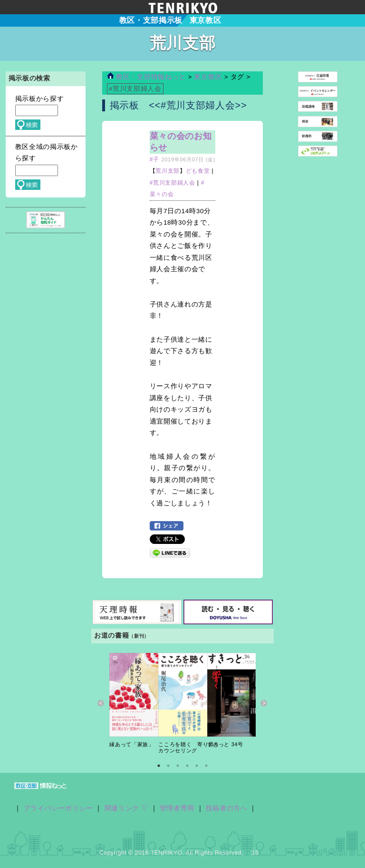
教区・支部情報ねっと (146, 77)
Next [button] (264, 704)
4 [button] (187, 766)
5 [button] (197, 766)
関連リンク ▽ (127, 808)
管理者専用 (177, 808)
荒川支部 (168, 171)
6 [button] (206, 766)
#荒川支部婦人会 (173, 183)
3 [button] (178, 766)
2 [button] (168, 766)
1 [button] (159, 766)
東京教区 (209, 77)
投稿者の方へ (227, 808)
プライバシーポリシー (58, 808)
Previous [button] (101, 704)
